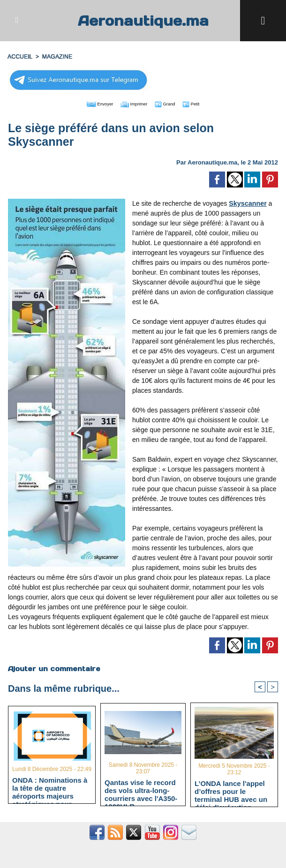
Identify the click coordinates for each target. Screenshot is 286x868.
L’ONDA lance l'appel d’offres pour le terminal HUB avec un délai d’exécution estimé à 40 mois (231, 791)
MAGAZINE (56, 57)
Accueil (20, 57)
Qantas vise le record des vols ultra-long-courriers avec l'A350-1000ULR (141, 790)
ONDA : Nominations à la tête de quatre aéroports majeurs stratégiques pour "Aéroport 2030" (50, 788)
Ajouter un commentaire (54, 668)
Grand (172, 103)
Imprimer (132, 103)
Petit (203, 103)
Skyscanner (247, 202)
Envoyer (89, 103)
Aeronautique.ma (143, 20)
